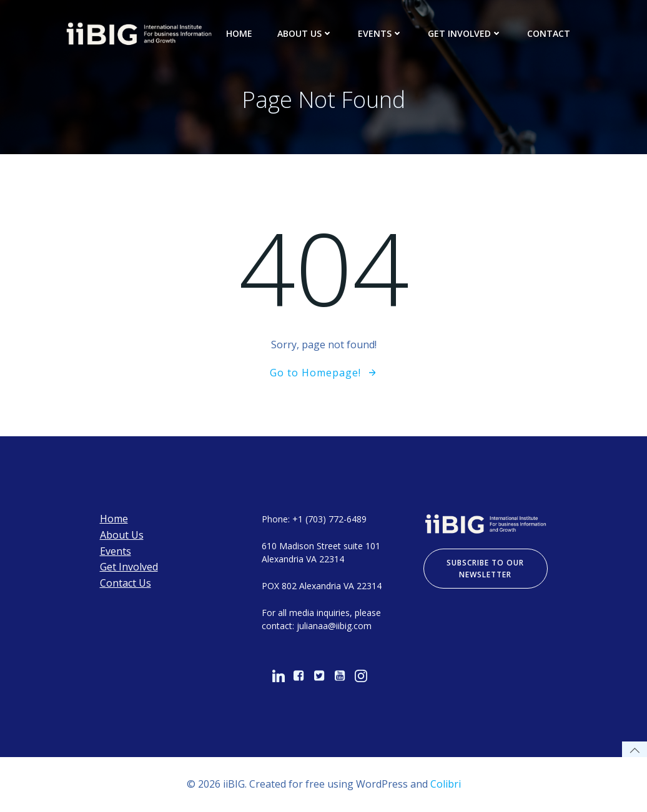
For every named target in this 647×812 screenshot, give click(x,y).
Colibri (446, 784)
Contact (549, 33)
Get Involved (465, 33)
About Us (305, 33)
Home (239, 33)
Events (380, 33)
